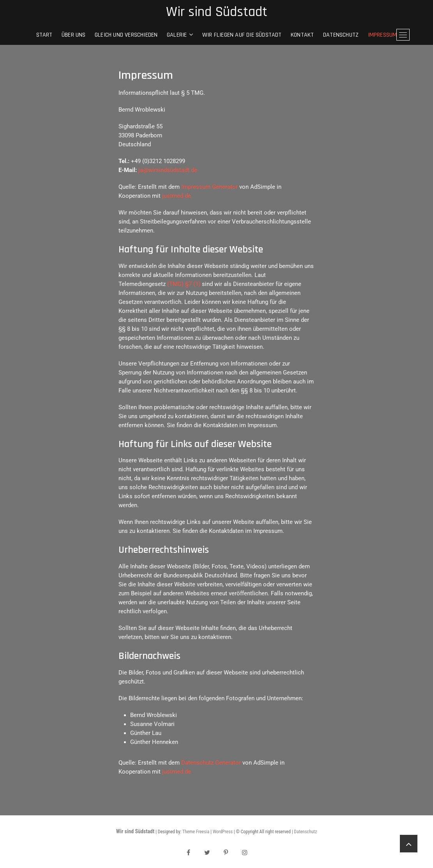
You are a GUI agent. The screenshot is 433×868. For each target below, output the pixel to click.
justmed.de (177, 196)
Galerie (177, 35)
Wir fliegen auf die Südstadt (242, 35)
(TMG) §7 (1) (184, 284)
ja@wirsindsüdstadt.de (168, 170)
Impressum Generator (209, 187)
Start (44, 35)
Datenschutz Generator (211, 763)
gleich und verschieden (126, 35)
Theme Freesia (196, 832)
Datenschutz (341, 35)
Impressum (383, 35)
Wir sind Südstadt (217, 12)
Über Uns (74, 35)
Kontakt (302, 35)
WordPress (223, 832)
